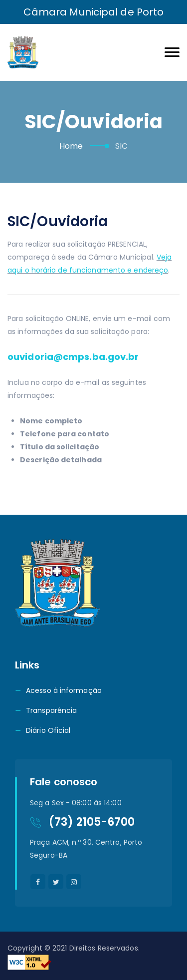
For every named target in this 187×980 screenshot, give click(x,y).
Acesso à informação (64, 690)
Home (71, 146)
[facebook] (38, 882)
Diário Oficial (48, 730)
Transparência (51, 710)
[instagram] (74, 882)
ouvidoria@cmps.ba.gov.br (73, 357)
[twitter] (56, 882)
